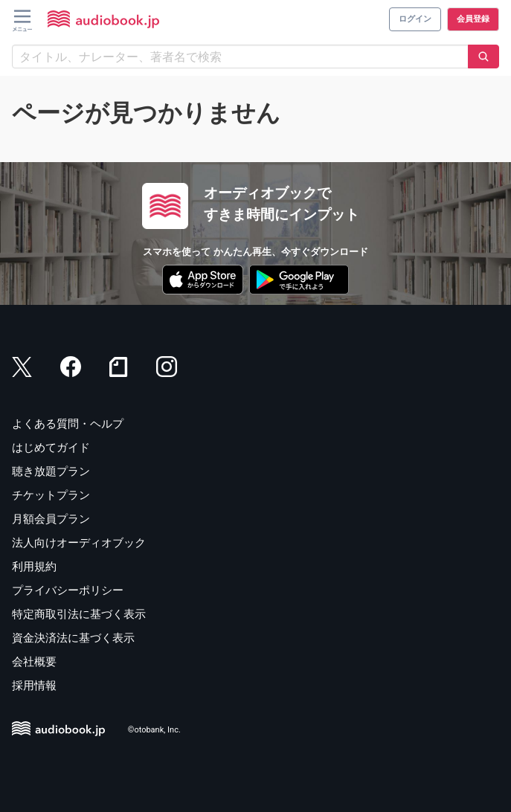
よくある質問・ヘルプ (68, 424)
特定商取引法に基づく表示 (79, 614)
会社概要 (34, 662)
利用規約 (34, 567)
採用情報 (34, 686)
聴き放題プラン (51, 471)
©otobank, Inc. (154, 730)
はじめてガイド (51, 448)
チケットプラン (51, 495)
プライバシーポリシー (68, 590)
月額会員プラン (51, 519)
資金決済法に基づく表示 (73, 638)
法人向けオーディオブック (79, 543)
